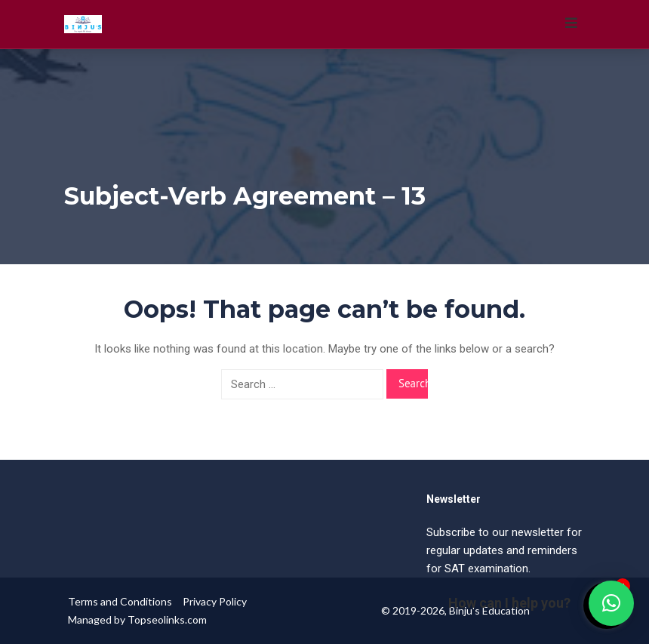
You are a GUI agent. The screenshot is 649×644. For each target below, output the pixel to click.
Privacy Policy (215, 601)
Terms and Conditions (120, 601)
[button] (611, 603)
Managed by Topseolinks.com (137, 619)
